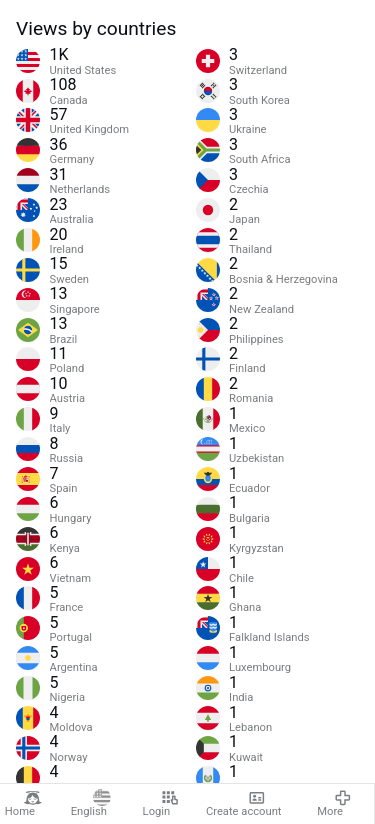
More (334, 804)
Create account (244, 804)
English (91, 804)
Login (161, 804)
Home (23, 804)
